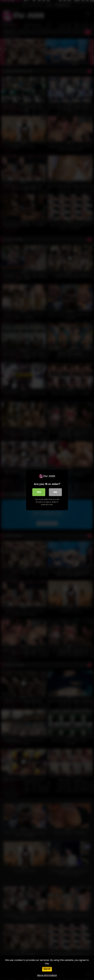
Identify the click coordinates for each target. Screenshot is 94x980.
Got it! (47, 969)
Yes (39, 492)
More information (47, 975)
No (55, 492)
